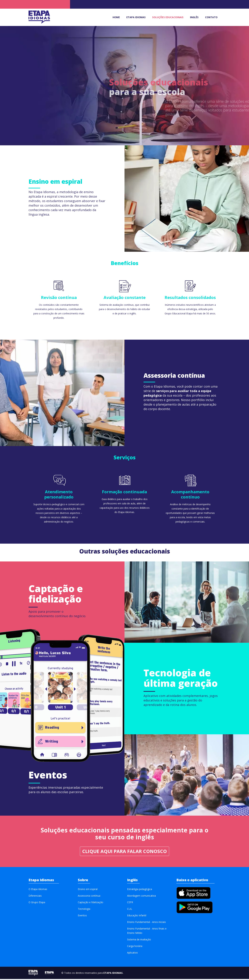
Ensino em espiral (88, 890)
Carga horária (135, 947)
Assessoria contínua (89, 897)
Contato (211, 17)
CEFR (130, 903)
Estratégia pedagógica (140, 890)
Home (116, 17)
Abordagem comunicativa (141, 897)
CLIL (130, 910)
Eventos (82, 916)
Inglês (194, 17)
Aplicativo (132, 954)
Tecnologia (84, 910)
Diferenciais (35, 897)
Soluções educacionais (168, 17)
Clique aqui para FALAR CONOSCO (124, 852)
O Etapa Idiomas (38, 890)
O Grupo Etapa (37, 903)
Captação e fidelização (91, 903)
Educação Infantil (137, 916)
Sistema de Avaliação (139, 940)
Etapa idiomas (136, 17)
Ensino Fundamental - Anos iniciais (146, 923)
